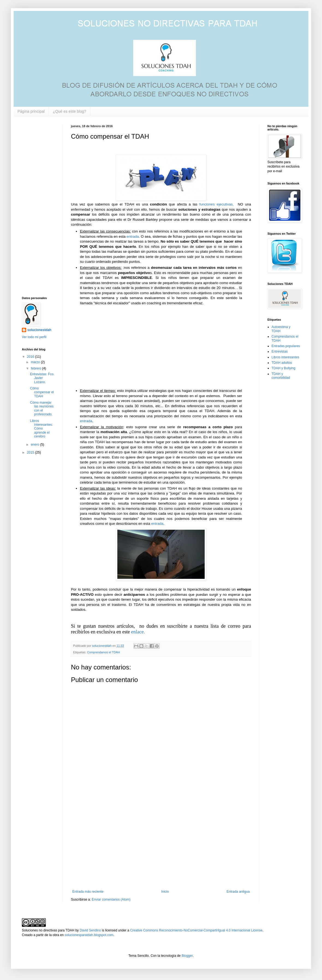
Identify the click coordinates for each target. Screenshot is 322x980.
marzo (36, 362)
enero (35, 445)
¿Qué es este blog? (70, 111)
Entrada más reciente (88, 892)
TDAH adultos (282, 363)
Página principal (31, 111)
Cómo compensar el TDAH (42, 392)
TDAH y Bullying (283, 368)
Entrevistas (280, 352)
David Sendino (90, 930)
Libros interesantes (285, 357)
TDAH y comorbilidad (281, 376)
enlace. (137, 632)
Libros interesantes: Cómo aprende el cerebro (41, 429)
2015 (31, 452)
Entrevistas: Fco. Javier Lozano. (42, 378)
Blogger (187, 956)
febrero (36, 368)
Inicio (165, 892)
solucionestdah (39, 330)
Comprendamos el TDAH (103, 652)
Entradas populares (286, 346)
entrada (133, 236)
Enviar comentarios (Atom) (111, 899)
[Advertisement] (161, 845)
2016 (31, 357)
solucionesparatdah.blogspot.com (89, 935)
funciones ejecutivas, (216, 204)
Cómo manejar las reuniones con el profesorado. (42, 408)
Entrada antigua (238, 892)
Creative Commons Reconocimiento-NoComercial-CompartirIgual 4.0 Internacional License (196, 930)
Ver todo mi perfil (34, 337)
